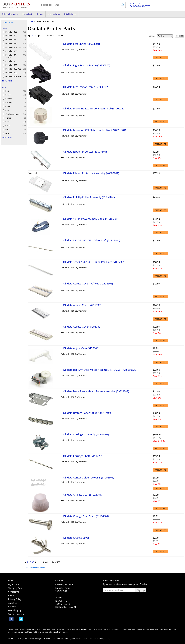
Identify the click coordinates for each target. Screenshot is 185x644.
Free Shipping (15, 610)
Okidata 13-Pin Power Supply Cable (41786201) (91, 219)
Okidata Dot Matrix (10, 14)
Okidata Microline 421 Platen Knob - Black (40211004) (94, 130)
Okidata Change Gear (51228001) (83, 495)
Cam (16, 110)
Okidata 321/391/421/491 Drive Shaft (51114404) (92, 240)
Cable (16, 106)
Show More (7, 81)
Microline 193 (16, 73)
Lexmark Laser (54, 14)
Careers (12, 607)
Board (16, 95)
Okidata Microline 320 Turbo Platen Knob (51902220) (94, 108)
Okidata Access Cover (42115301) (83, 305)
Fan (16, 129)
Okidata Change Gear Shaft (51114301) (86, 516)
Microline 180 (16, 40)
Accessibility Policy (102, 639)
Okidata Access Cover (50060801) (83, 327)
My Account (135, 3)
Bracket (16, 99)
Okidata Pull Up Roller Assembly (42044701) (89, 197)
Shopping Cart (15, 588)
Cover (16, 126)
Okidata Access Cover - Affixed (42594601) (88, 283)
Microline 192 (16, 65)
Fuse (16, 133)
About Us (13, 603)
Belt (16, 91)
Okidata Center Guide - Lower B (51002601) (89, 477)
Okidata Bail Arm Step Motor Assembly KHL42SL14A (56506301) (101, 370)
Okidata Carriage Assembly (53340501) (86, 434)
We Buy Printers (16, 614)
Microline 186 (16, 61)
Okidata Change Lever (76, 538)
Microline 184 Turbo (16, 56)
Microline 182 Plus (16, 47)
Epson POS (27, 14)
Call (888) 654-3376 (64, 584)
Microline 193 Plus (16, 77)
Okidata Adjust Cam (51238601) (82, 348)
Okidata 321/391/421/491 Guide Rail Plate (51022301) (94, 262)
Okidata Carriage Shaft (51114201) (83, 456)
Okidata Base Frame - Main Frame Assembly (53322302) (96, 391)
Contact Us (14, 592)
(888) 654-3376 (140, 6)
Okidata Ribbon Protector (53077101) (85, 152)
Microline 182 (16, 43)
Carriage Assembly (16, 114)
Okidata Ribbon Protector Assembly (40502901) (91, 173)
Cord (16, 122)
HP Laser (40, 14)
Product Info (160, 58)
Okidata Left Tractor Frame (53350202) (86, 87)
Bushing (16, 103)
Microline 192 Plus (16, 69)
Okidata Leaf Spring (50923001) (81, 44)
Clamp (16, 118)
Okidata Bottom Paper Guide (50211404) (87, 413)
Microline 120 (16, 32)
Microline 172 (16, 36)
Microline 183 (16, 51)
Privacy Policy (15, 599)
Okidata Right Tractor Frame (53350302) (87, 65)
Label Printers (70, 14)
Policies (12, 595)
